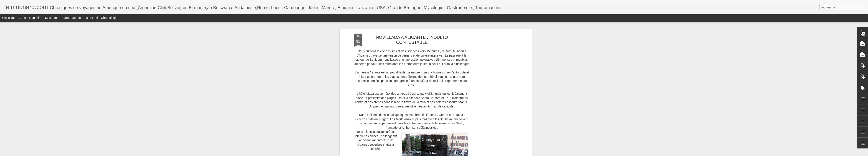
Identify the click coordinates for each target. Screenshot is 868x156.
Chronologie (109, 18)
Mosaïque (52, 18)
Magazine (36, 18)
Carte (22, 18)
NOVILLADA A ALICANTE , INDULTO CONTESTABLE (412, 40)
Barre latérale (71, 18)
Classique (9, 18)
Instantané (91, 18)
